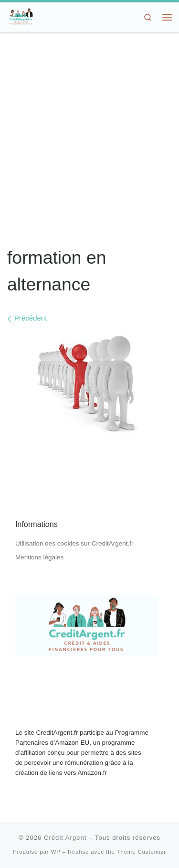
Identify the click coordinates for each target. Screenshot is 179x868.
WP (56, 852)
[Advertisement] (89, 140)
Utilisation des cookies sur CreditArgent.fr (74, 543)
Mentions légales (39, 557)
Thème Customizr (142, 852)
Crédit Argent (65, 838)
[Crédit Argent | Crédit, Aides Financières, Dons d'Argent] (21, 16)
